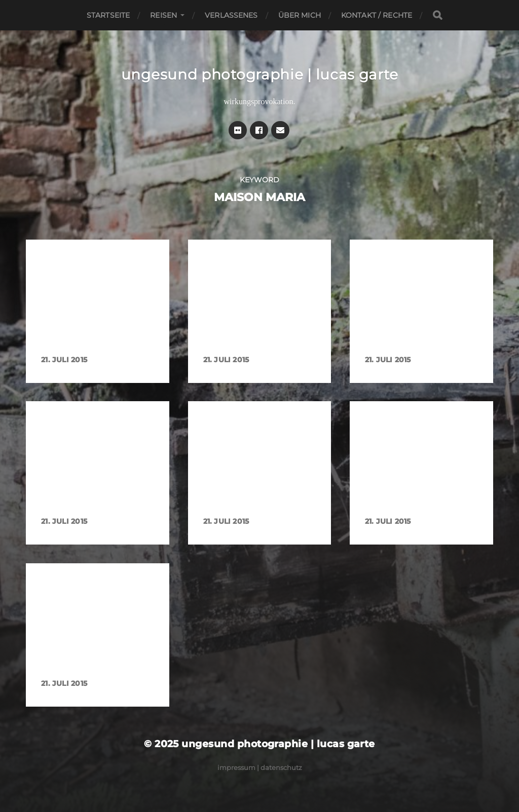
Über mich (300, 15)
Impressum (236, 767)
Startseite (108, 15)
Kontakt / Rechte (377, 15)
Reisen (163, 15)
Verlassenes (231, 15)
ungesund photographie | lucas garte (260, 74)
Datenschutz (281, 767)
